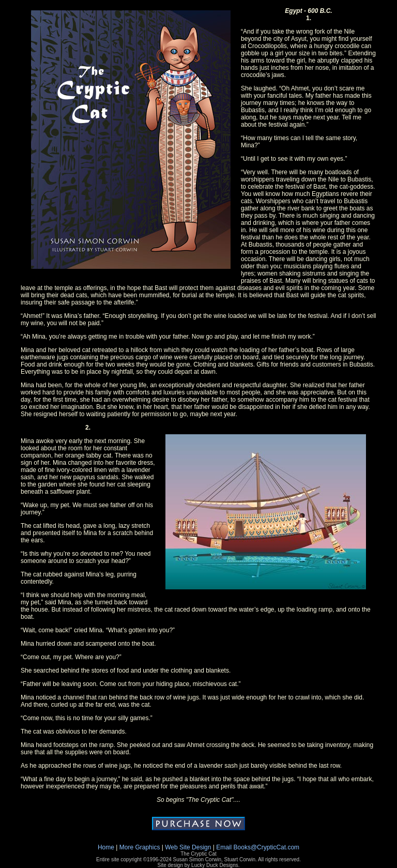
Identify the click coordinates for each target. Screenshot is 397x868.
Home (106, 847)
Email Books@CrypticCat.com (258, 847)
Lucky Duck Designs (215, 865)
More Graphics (140, 847)
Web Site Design (188, 847)
